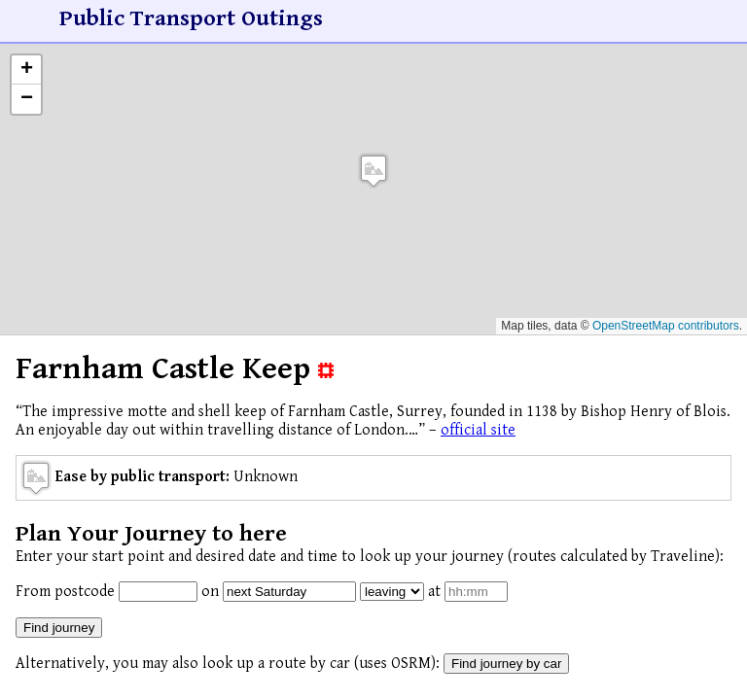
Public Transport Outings (191, 18)
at (434, 592)
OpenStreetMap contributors (666, 326)
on (210, 592)
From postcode (65, 592)
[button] (373, 171)
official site (478, 430)
